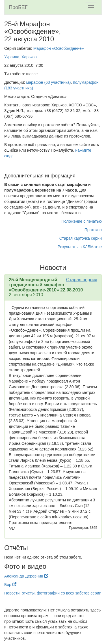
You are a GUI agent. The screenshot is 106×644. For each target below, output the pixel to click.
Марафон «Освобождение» (59, 48)
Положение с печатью (82, 221)
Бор (10, 585)
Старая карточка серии (81, 238)
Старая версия (82, 280)
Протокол (93, 230)
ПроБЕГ (18, 7)
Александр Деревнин (26, 576)
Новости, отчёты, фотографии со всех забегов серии (53, 593)
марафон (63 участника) (49, 82)
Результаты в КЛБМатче (80, 247)
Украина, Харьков (20, 57)
